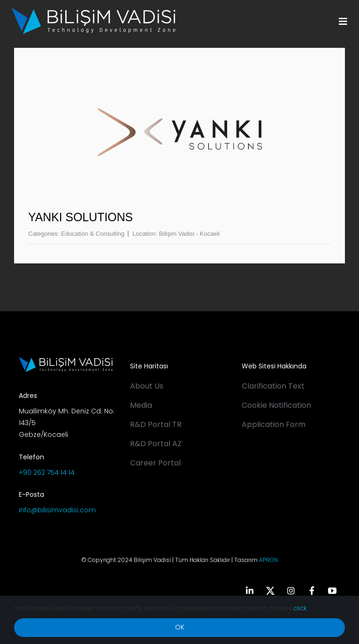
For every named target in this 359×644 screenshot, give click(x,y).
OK (180, 627)
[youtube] (332, 591)
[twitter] (270, 591)
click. (300, 608)
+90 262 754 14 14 (47, 472)
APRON (268, 560)
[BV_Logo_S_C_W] (93, 11)
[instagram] (291, 591)
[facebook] (312, 591)
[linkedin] (250, 591)
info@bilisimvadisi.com (57, 510)
